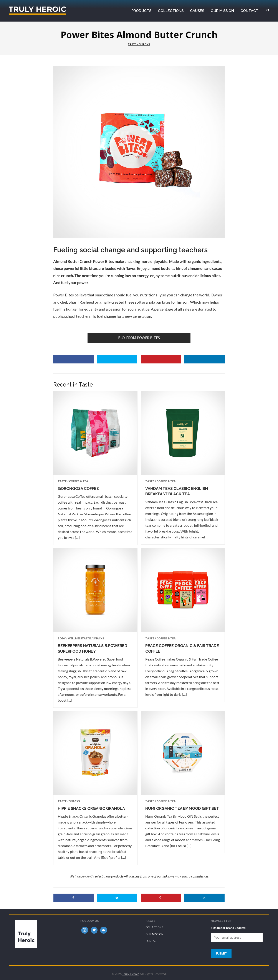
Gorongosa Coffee (78, 488)
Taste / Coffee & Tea (73, 481)
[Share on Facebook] (73, 359)
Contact (152, 941)
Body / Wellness (70, 638)
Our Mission (154, 934)
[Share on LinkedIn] (205, 359)
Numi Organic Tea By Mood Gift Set (182, 808)
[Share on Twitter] (117, 359)
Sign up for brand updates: (228, 928)
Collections (154, 927)
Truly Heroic (37, 10)
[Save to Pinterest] (161, 359)
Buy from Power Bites (139, 338)
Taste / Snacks (139, 44)
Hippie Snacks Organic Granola (91, 808)
